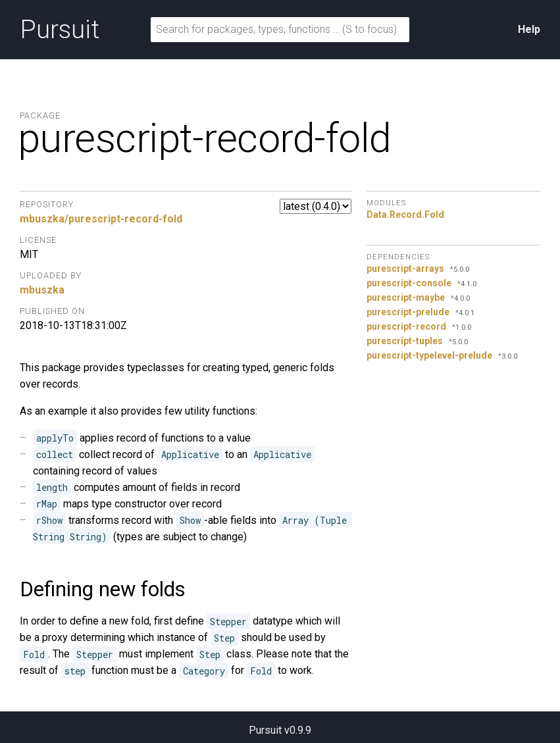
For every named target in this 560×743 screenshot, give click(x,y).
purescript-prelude (408, 312)
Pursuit (60, 30)
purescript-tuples (405, 341)
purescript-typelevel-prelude (429, 355)
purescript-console (409, 283)
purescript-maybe (406, 297)
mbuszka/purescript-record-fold (101, 219)
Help (529, 29)
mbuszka (42, 290)
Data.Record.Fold (405, 215)
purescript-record (406, 326)
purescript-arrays (405, 269)
